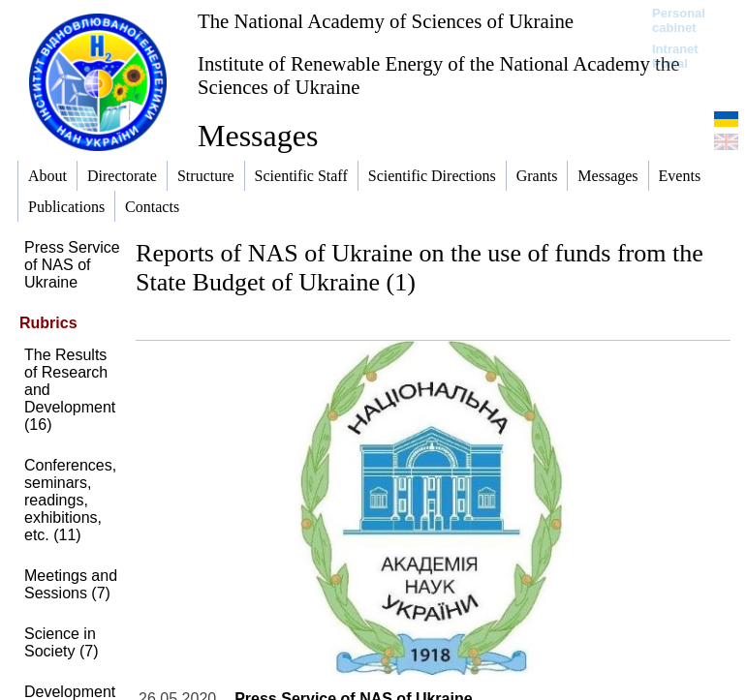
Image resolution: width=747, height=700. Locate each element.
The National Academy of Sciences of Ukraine (386, 21)
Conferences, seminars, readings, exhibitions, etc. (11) (70, 500)
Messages (258, 136)
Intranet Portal (675, 56)
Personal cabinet (679, 20)
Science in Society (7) (61, 642)
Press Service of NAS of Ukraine (72, 265)
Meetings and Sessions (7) (71, 584)
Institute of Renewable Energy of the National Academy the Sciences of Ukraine (438, 75)
